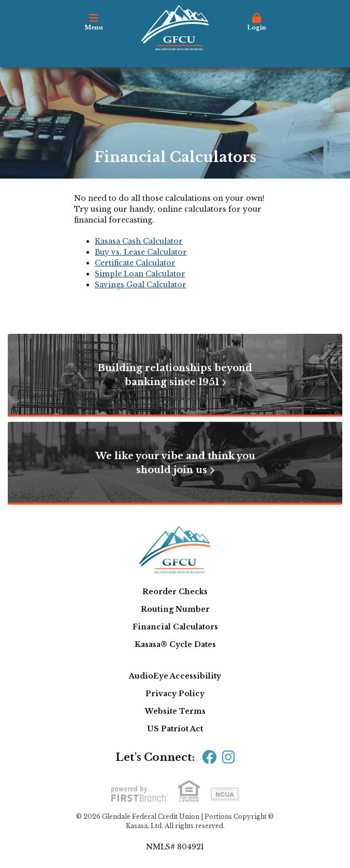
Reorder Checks (175, 592)
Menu (93, 22)
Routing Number (175, 609)
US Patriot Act (175, 729)
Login (257, 22)
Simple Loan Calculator (140, 274)
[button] (93, 25)
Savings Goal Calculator (141, 285)
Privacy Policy (175, 694)
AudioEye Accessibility (175, 676)
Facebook (210, 757)
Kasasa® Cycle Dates (175, 644)
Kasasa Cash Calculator (139, 241)
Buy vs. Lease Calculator (141, 252)
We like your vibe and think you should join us (175, 463)
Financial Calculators (175, 627)
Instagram (229, 757)
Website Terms (175, 711)
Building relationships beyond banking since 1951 (175, 375)
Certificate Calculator (135, 263)
